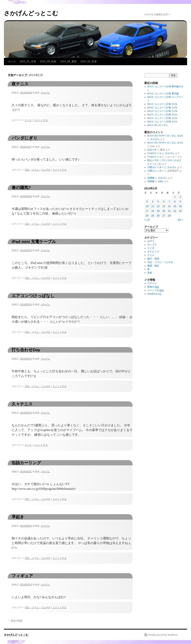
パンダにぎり (25, 138)
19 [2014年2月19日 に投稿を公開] (158, 211)
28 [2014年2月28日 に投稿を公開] (169, 216)
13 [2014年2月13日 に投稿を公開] (164, 206)
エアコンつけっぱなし (33, 296)
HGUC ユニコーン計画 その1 (162, 122)
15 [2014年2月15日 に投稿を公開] (175, 206)
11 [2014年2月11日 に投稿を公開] (153, 206)
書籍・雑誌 (153, 266)
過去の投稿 (15, 621)
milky (161, 181)
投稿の (153, 287)
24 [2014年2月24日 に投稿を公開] (147, 216)
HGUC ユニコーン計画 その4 (162, 111)
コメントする (41, 120)
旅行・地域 (153, 259)
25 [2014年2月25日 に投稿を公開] (153, 216)
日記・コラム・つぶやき (38, 170)
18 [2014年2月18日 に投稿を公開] (153, 211)
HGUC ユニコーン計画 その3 (162, 115)
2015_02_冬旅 (89, 61)
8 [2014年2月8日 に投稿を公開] (175, 202)
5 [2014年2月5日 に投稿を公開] (158, 202)
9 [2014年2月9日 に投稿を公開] (180, 202)
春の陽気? (21, 187)
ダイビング (153, 252)
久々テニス (22, 404)
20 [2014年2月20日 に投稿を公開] (164, 211)
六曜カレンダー (156, 167)
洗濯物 (151, 178)
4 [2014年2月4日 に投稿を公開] (153, 202)
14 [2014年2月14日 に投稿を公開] (169, 206)
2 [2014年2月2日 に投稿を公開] (180, 197)
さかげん (45, 93)
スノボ (151, 248)
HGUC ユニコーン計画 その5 (162, 108)
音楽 (150, 273)
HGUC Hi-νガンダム (158, 125)
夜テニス (20, 84)
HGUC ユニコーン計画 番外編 (163, 94)
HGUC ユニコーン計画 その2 (162, 118)
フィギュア (22, 576)
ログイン (152, 283)
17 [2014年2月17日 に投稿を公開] (147, 211)
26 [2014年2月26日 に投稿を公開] (158, 216)
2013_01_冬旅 (28, 61)
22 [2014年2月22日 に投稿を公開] (175, 211)
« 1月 (147, 220)
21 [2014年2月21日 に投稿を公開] (169, 211)
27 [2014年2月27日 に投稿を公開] (164, 216)
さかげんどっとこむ (31, 13)
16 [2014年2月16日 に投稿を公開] (180, 206)
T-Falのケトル (155, 153)
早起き (18, 517)
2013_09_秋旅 (48, 61)
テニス (28, 120)
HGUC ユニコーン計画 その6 (162, 104)
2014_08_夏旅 (68, 61)
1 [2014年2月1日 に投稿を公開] (175, 197)
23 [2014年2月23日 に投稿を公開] (180, 211)
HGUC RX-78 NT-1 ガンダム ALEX (165, 136)
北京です (152, 150)
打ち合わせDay (26, 350)
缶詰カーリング (26, 463)
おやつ (151, 241)
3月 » (180, 220)
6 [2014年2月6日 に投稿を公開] (164, 202)
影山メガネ (153, 160)
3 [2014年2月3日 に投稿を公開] (147, 202)
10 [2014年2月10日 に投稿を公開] (147, 206)
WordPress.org (154, 294)
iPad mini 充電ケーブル (34, 242)
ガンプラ (152, 245)
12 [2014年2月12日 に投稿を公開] (158, 206)
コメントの (156, 290)
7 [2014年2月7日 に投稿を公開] (169, 202)
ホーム (12, 61)
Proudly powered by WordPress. (163, 635)
